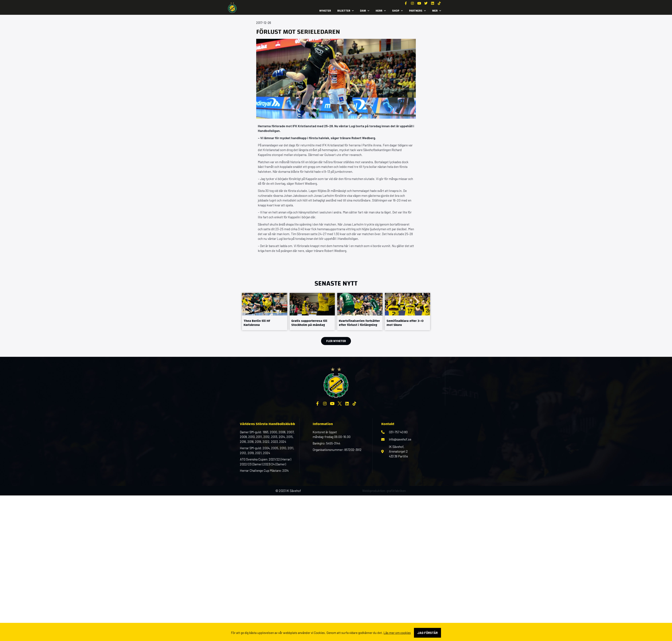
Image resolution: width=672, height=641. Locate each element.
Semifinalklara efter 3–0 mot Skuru (405, 323)
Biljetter (345, 11)
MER (437, 11)
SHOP (397, 11)
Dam (365, 11)
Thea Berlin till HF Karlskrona (257, 323)
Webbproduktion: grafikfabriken (384, 491)
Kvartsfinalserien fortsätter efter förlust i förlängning (359, 323)
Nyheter (325, 11)
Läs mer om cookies (397, 633)
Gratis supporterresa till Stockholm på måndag (309, 323)
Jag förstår (427, 633)
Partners (417, 11)
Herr (381, 11)
